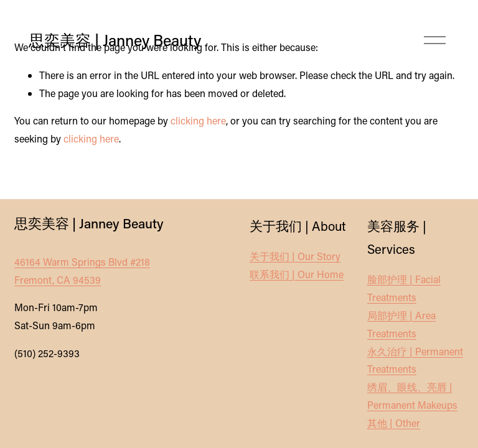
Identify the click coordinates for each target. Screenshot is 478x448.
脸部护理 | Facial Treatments (404, 288)
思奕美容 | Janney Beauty (115, 40)
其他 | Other (394, 423)
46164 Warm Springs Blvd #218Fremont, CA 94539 (82, 271)
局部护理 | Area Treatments (401, 324)
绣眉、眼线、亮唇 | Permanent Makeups (412, 396)
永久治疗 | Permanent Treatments (415, 360)
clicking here (198, 120)
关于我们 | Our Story (295, 256)
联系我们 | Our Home (297, 274)
